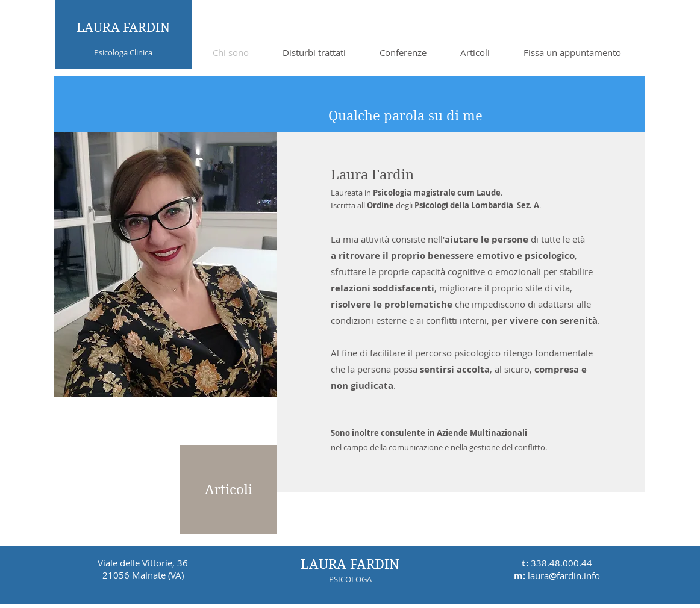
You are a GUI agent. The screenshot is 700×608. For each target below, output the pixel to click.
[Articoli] (228, 489)
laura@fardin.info (564, 575)
